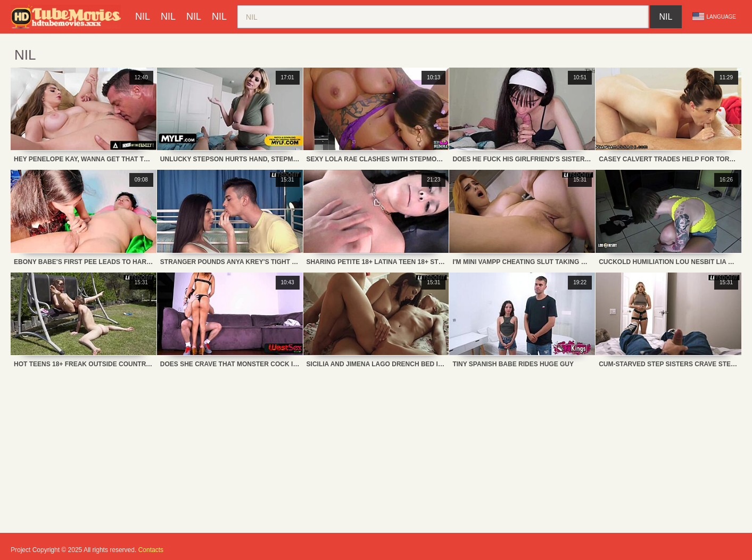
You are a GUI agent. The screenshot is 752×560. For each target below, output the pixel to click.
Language (714, 17)
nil (143, 17)
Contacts (151, 550)
